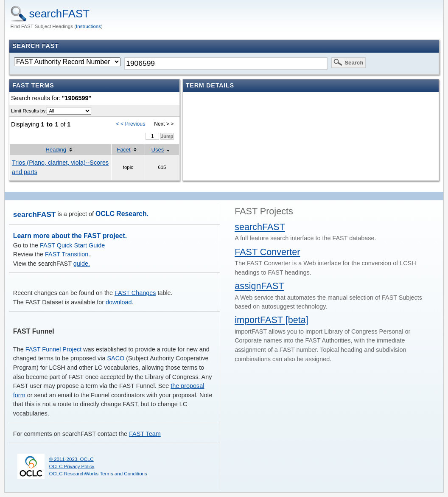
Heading (56, 150)
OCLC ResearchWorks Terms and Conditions (98, 474)
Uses (158, 150)
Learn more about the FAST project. (70, 236)
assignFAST (259, 286)
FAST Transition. (67, 254)
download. (120, 302)
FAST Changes (135, 293)
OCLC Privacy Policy (71, 466)
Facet (123, 150)
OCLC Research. (122, 214)
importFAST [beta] (272, 320)
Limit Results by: (29, 111)
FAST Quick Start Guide (72, 245)
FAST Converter (267, 252)
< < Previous (131, 124)
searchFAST (60, 14)
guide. (82, 264)
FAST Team (145, 434)
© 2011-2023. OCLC (71, 459)
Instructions (88, 26)
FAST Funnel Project (55, 349)
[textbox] (226, 63)
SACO (116, 358)
